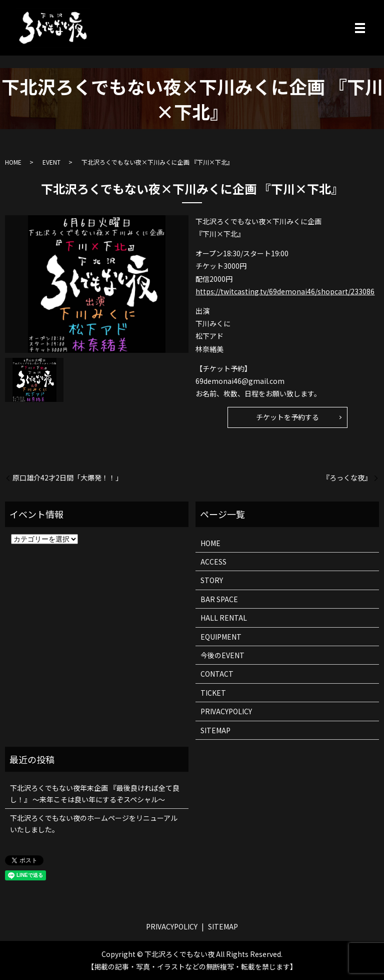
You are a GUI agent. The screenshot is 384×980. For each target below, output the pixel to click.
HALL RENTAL (224, 618)
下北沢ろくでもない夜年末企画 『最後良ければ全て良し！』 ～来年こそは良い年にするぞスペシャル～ (95, 793)
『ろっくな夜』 (347, 478)
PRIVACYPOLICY (226, 711)
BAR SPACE (219, 599)
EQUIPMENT (221, 637)
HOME (13, 162)
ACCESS (213, 562)
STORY (212, 580)
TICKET (213, 693)
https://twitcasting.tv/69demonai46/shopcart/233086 (285, 291)
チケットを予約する (287, 417)
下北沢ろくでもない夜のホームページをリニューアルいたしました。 (94, 823)
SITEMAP (215, 730)
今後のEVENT (222, 655)
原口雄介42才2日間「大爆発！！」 (67, 478)
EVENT (51, 162)
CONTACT (217, 674)
